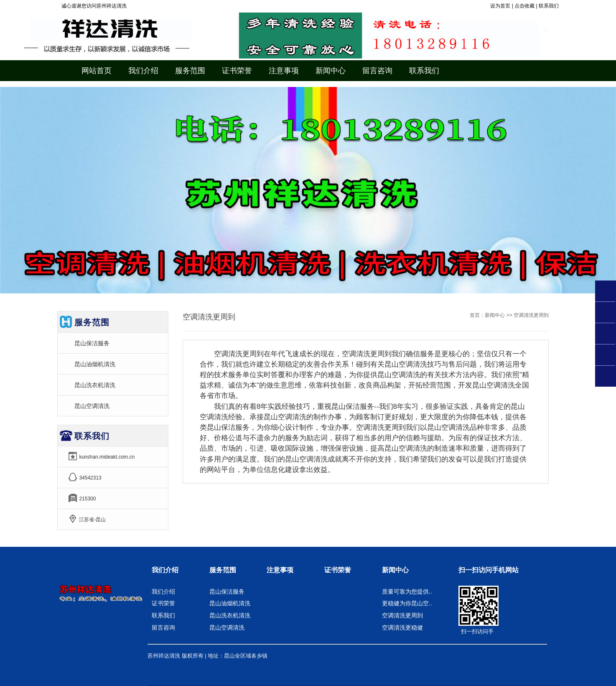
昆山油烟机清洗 (95, 364)
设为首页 (500, 6)
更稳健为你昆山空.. (407, 603)
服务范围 (223, 570)
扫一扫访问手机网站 (489, 570)
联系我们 (549, 6)
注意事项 (280, 570)
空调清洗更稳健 (402, 627)
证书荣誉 (163, 603)
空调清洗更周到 (402, 615)
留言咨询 (163, 627)
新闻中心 (495, 315)
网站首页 (97, 71)
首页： (477, 315)
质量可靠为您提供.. (407, 592)
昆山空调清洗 (92, 406)
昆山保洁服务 (92, 343)
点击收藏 (524, 6)
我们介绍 (165, 570)
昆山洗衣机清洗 (95, 385)
